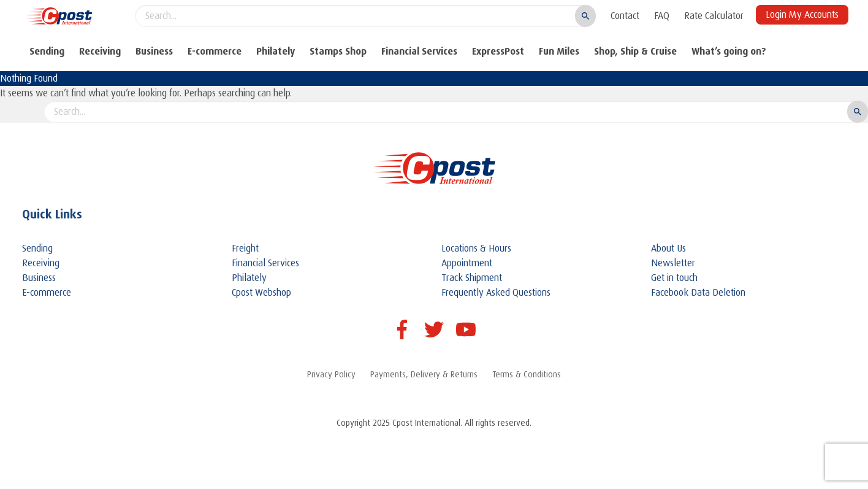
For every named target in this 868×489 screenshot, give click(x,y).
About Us (668, 248)
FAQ (662, 16)
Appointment (467, 263)
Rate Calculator (714, 16)
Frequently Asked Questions (496, 293)
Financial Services (419, 51)
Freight (245, 248)
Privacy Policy (331, 374)
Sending (47, 51)
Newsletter (673, 263)
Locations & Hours (476, 248)
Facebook (402, 329)
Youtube (466, 329)
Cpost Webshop (261, 293)
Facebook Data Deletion (698, 293)
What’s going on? (729, 51)
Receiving (100, 51)
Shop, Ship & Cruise (635, 51)
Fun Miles (559, 51)
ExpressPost (498, 51)
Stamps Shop (338, 51)
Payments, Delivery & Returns (424, 374)
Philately (276, 51)
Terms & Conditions (527, 374)
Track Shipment (472, 278)
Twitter (434, 329)
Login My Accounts (802, 15)
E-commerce (215, 51)
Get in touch (674, 278)
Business (154, 51)
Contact (625, 16)
